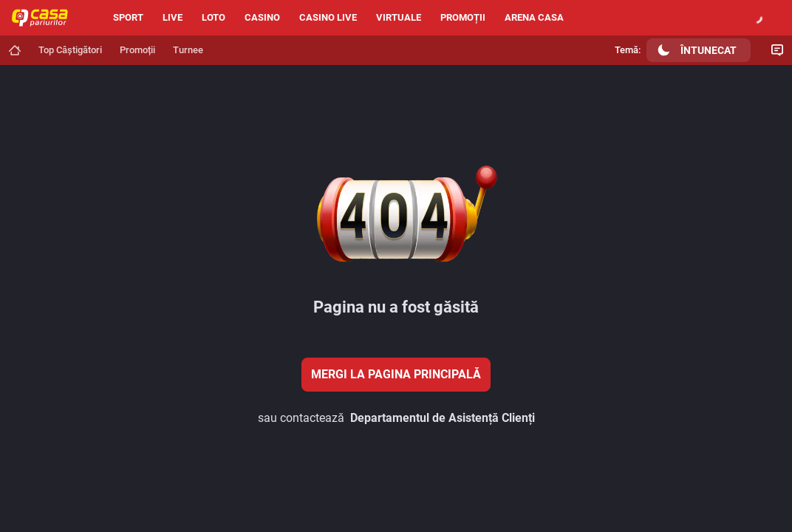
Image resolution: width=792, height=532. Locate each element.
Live (173, 17)
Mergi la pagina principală (396, 374)
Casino (262, 17)
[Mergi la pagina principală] (15, 50)
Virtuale (399, 17)
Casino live (328, 17)
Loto (214, 17)
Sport (128, 17)
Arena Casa (534, 17)
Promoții (463, 17)
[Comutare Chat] (777, 50)
